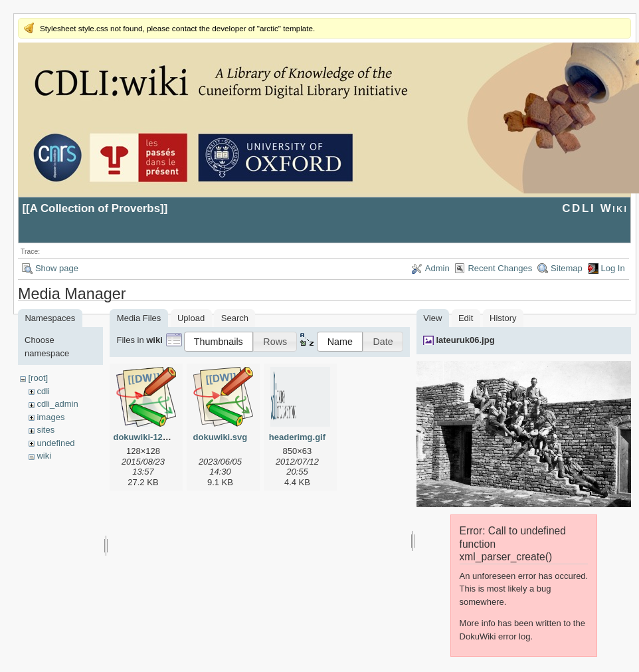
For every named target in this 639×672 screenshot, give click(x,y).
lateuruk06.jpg (465, 340)
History (503, 318)
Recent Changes (500, 268)
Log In (613, 268)
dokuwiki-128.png (149, 437)
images (50, 417)
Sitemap (567, 268)
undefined (55, 443)
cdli (43, 391)
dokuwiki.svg (221, 437)
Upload (191, 318)
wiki (44, 456)
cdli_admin (57, 404)
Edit (466, 318)
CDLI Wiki (595, 208)
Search (235, 318)
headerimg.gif (297, 437)
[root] (38, 378)
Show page (57, 268)
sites (46, 430)
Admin (437, 268)
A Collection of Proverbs (95, 208)
